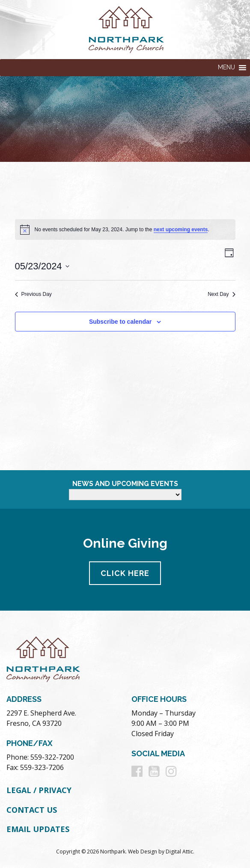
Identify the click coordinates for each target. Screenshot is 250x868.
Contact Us (32, 810)
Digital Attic (179, 852)
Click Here (125, 573)
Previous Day (33, 294)
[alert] (125, 230)
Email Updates (38, 829)
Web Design (143, 852)
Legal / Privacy (39, 790)
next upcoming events (181, 230)
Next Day (221, 294)
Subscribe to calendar (120, 322)
